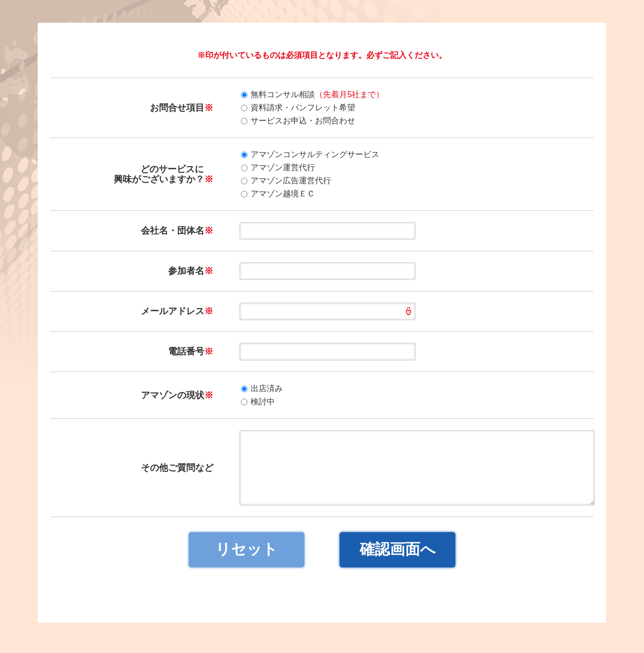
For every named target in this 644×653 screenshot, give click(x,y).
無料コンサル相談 (312, 94)
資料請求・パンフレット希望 (298, 107)
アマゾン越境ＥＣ (278, 194)
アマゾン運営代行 (278, 167)
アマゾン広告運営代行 (286, 180)
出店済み (262, 388)
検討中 (258, 402)
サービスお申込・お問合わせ (298, 121)
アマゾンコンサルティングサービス (310, 154)
